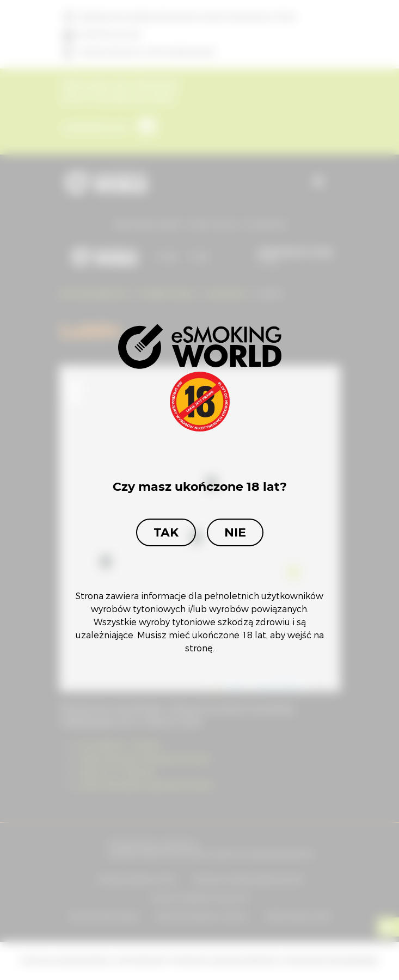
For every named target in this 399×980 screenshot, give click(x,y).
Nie (235, 532)
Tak (166, 532)
